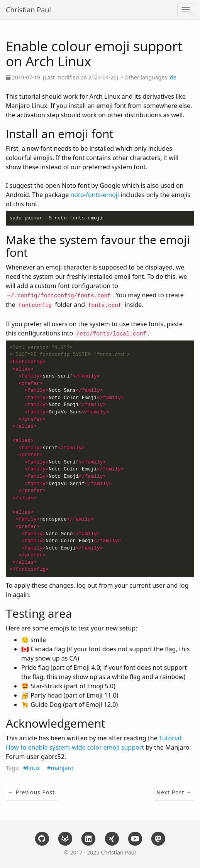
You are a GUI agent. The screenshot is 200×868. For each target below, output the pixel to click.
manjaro (62, 768)
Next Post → (174, 792)
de (173, 77)
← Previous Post (31, 792)
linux (34, 768)
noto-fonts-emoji (95, 195)
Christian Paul (28, 10)
